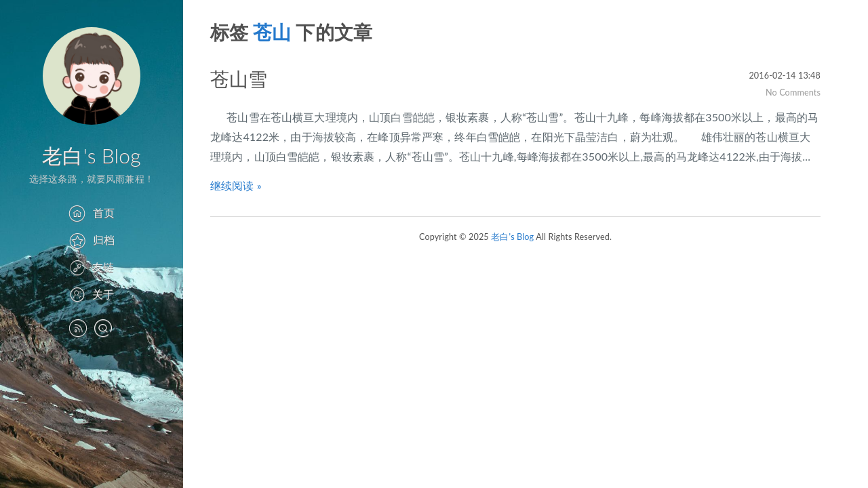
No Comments (793, 93)
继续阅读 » (236, 185)
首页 (91, 212)
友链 (92, 267)
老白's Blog (91, 155)
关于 (92, 294)
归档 (92, 240)
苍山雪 (239, 79)
